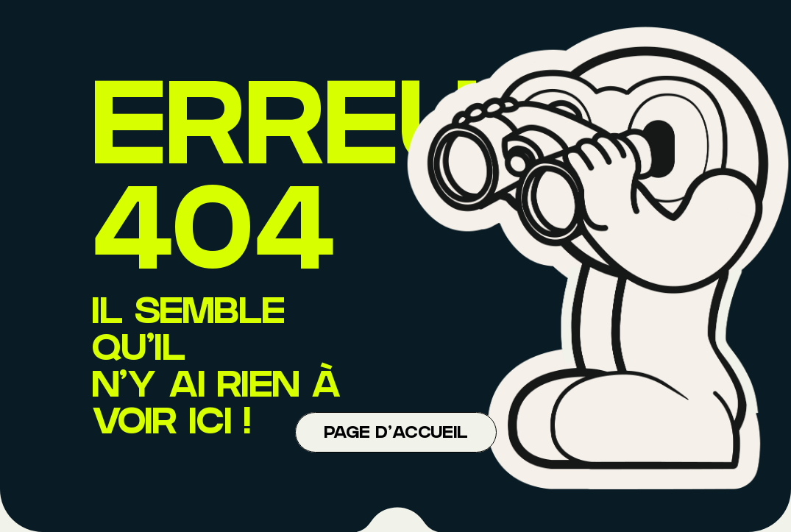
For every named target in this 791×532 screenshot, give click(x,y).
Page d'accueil (396, 434)
